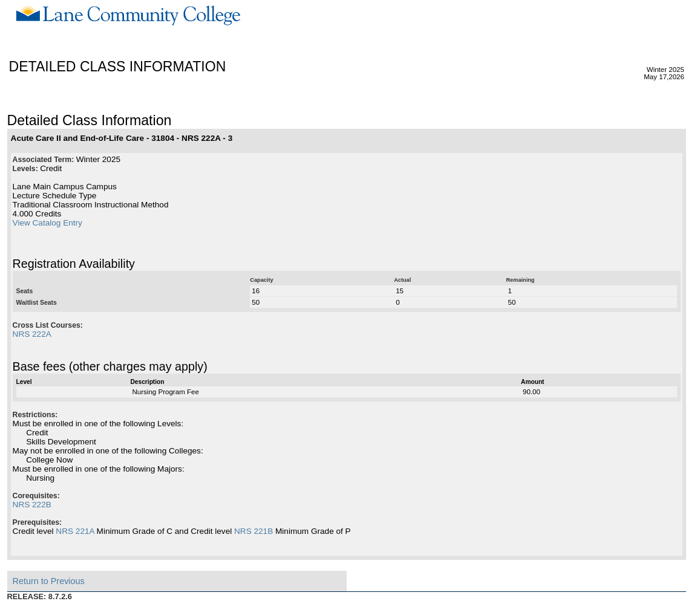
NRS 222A (32, 334)
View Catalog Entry (47, 223)
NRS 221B (254, 531)
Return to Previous (49, 581)
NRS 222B (32, 505)
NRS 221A (75, 531)
